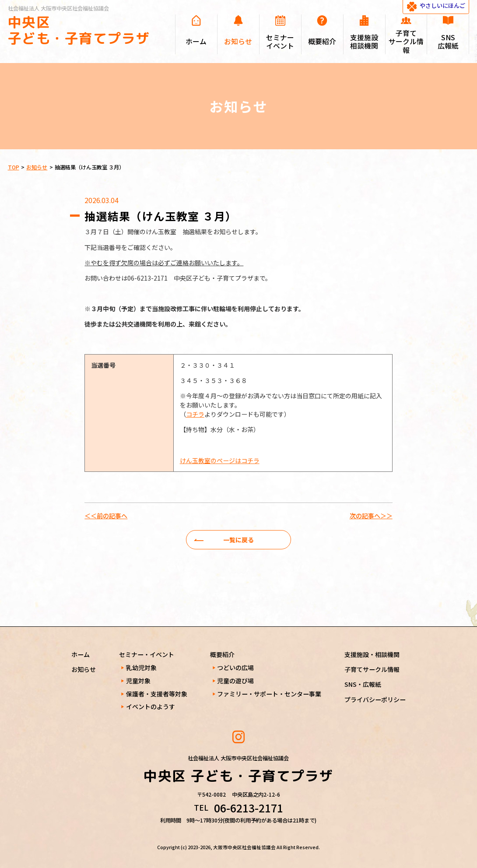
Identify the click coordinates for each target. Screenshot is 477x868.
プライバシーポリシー (375, 699)
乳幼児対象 (141, 668)
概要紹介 (222, 654)
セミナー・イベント (147, 654)
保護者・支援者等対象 (157, 694)
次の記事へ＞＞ (371, 516)
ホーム (81, 654)
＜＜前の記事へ (106, 516)
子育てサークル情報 (372, 669)
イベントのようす (151, 706)
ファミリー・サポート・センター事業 (269, 694)
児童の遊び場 (235, 681)
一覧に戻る (238, 540)
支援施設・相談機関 (372, 654)
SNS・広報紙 (363, 684)
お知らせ (84, 669)
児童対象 (138, 681)
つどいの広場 (235, 668)
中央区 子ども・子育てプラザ (79, 30)
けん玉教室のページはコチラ (220, 460)
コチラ (195, 414)
